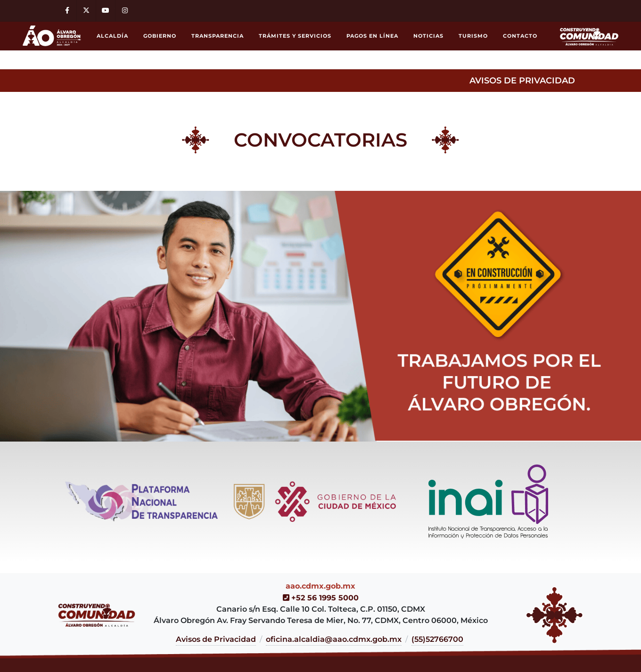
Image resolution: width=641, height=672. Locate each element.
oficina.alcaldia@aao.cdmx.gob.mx (334, 639)
